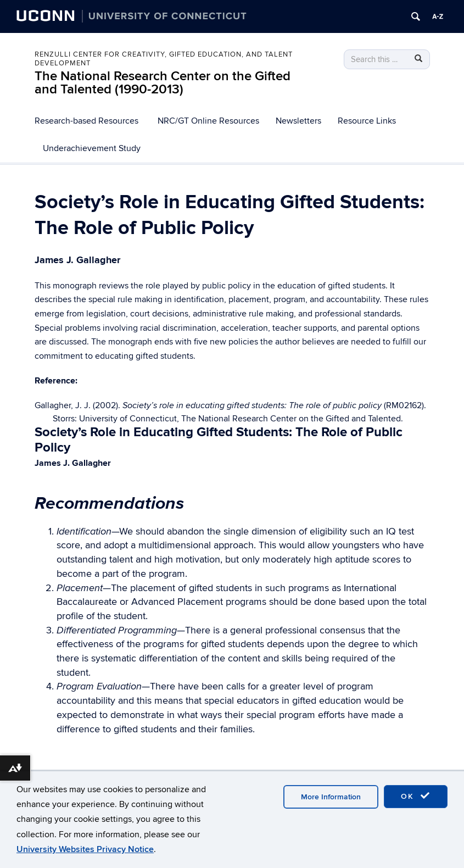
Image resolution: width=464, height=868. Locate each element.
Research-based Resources (86, 121)
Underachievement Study (92, 148)
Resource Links (367, 121)
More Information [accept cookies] (331, 797)
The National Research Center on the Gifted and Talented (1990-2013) (163, 83)
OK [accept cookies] (416, 796)
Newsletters (298, 121)
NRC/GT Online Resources (208, 121)
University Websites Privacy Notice (85, 849)
